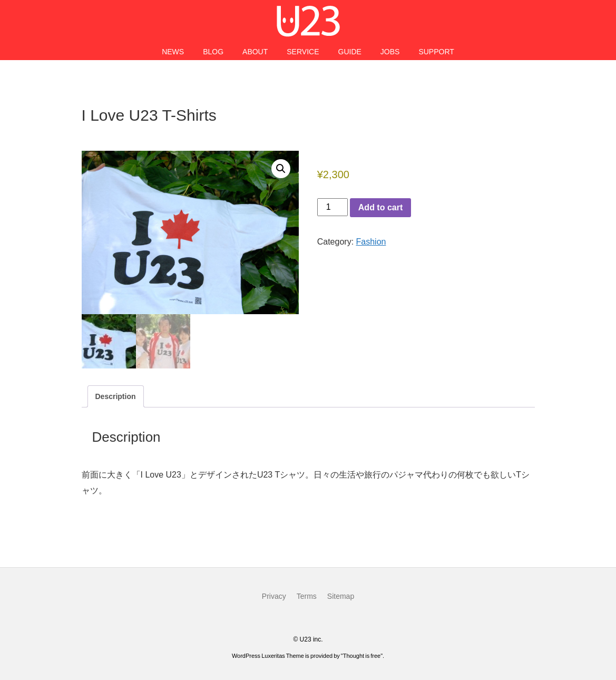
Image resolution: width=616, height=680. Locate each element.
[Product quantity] (333, 207)
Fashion (371, 242)
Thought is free (362, 656)
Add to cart (380, 207)
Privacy (274, 596)
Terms (307, 596)
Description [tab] (116, 396)
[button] (281, 169)
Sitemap (341, 596)
